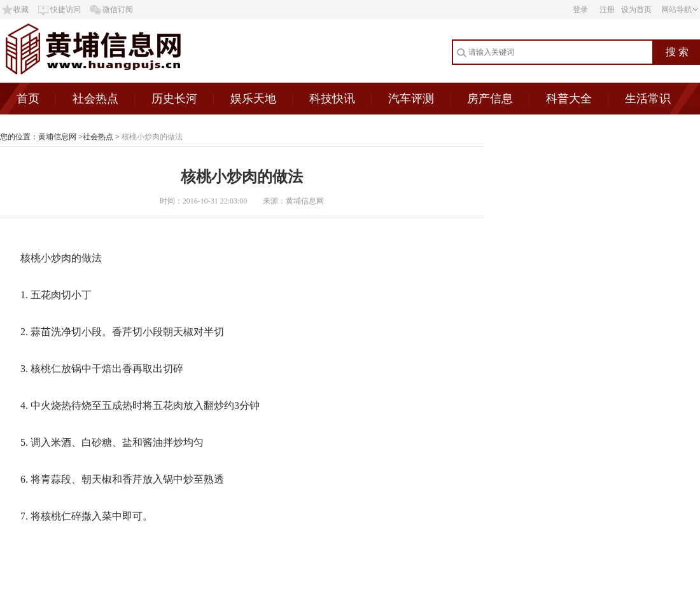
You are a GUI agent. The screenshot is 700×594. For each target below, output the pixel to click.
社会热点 (95, 99)
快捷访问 (66, 10)
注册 (607, 10)
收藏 (21, 10)
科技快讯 (332, 99)
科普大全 (569, 99)
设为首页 (636, 10)
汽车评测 (411, 99)
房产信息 (490, 99)
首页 (28, 99)
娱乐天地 (253, 99)
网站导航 (676, 10)
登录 (580, 10)
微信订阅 (118, 10)
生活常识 (648, 99)
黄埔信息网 (57, 137)
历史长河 (174, 99)
